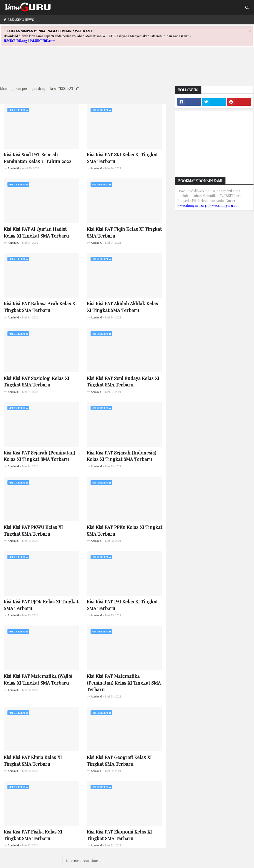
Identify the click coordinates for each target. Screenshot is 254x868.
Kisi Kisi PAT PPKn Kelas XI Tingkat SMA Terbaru (125, 530)
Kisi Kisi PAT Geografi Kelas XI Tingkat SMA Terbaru (119, 760)
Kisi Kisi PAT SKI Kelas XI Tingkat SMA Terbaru (122, 158)
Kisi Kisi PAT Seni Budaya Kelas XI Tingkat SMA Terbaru (123, 381)
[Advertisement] (127, 71)
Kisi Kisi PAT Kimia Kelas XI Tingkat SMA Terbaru (33, 760)
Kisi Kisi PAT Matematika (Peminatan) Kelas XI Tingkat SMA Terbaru (124, 682)
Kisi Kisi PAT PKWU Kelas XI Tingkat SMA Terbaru (33, 530)
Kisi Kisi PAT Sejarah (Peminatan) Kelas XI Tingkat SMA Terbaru (39, 456)
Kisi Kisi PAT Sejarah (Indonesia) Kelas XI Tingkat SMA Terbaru (122, 456)
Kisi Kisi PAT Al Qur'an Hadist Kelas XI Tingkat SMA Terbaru (36, 232)
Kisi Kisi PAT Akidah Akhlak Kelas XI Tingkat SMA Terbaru (122, 307)
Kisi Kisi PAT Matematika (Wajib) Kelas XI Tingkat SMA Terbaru (38, 679)
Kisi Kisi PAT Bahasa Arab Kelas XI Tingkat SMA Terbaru (40, 307)
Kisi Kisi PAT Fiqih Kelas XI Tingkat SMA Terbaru (124, 232)
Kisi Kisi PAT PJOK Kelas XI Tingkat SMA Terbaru (41, 605)
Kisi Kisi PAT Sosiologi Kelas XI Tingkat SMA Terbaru (36, 381)
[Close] (250, 31)
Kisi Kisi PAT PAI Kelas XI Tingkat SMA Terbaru (122, 605)
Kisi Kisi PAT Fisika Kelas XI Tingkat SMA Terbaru (33, 835)
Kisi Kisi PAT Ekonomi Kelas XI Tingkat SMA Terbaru (119, 835)
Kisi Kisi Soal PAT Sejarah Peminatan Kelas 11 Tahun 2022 (37, 158)
